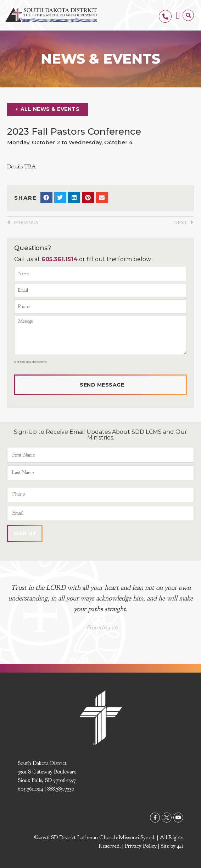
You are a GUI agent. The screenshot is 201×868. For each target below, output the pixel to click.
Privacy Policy (141, 846)
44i (180, 846)
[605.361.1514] (165, 16)
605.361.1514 (60, 259)
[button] (178, 15)
